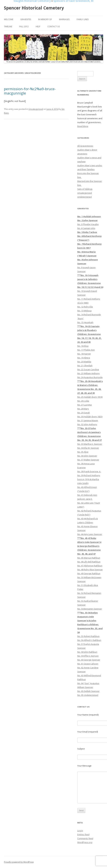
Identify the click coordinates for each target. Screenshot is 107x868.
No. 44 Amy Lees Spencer (90, 534)
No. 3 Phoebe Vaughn (88, 224)
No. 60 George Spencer (89, 660)
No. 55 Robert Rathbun (88, 636)
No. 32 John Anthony (87, 424)
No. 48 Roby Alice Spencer (90, 570)
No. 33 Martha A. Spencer (90, 444)
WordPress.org (85, 842)
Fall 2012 (24, 27)
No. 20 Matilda (84, 362)
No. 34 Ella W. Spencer (88, 448)
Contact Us (54, 27)
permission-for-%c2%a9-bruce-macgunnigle (30, 91)
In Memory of (45, 19)
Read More (83, 126)
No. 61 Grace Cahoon (88, 664)
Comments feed (85, 838)
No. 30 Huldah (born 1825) (90, 417)
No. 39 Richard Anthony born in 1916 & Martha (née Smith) (89, 479)
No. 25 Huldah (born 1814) (90, 397)
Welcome (9, 19)
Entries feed (83, 834)
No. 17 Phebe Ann (86, 350)
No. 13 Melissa (84, 311)
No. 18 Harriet (84, 354)
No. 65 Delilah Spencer (88, 691)
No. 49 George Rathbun (89, 573)
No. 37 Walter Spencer (88, 460)
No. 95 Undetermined (88, 695)
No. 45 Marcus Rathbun (89, 558)
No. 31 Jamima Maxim (88, 420)
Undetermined (84, 197)
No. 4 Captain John (86, 228)
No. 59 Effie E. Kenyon (88, 656)
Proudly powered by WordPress (19, 862)
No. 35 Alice (83, 452)
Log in (80, 831)
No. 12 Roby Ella (85, 307)
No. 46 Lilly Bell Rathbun (89, 562)
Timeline (8, 27)
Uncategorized (36, 109)
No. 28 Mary (83, 409)
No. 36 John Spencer (87, 456)
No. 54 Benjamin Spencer (90, 609)
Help (38, 27)
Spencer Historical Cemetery (34, 8)
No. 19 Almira (84, 358)
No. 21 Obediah (85, 366)
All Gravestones (85, 146)
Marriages (64, 19)
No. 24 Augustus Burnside (90, 377)
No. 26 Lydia (83, 401)
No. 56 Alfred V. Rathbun (89, 640)
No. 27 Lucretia (84, 405)
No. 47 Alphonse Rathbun (90, 566)
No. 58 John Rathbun (87, 652)
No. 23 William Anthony (88, 373)
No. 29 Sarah (84, 413)
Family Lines (83, 19)
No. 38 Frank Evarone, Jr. (89, 471)
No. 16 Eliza (83, 346)
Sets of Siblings (85, 189)
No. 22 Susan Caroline (88, 369)
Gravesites (26, 19)
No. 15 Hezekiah (85, 322)
